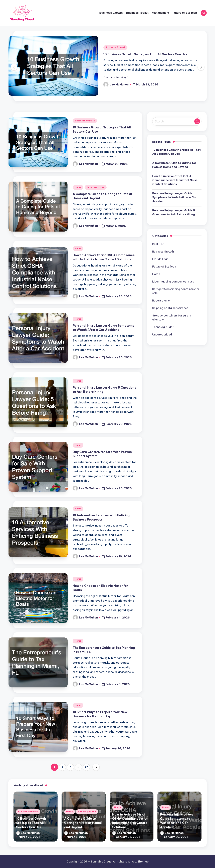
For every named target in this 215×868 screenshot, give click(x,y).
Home (78, 187)
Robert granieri (162, 300)
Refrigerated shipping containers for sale (176, 291)
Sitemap (143, 862)
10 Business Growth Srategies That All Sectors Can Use (145, 54)
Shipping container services (170, 308)
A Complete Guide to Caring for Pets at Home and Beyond (174, 165)
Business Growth (116, 47)
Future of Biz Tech (164, 267)
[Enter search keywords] (177, 121)
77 (86, 767)
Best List (158, 244)
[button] (116, 77)
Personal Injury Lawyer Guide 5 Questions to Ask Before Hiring (174, 212)
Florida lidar (160, 259)
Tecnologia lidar (163, 327)
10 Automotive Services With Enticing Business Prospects (101, 517)
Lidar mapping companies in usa (173, 282)
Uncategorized (96, 187)
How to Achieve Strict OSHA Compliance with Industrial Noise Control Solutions (104, 257)
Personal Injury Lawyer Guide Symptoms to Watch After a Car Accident (103, 328)
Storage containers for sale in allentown (172, 317)
